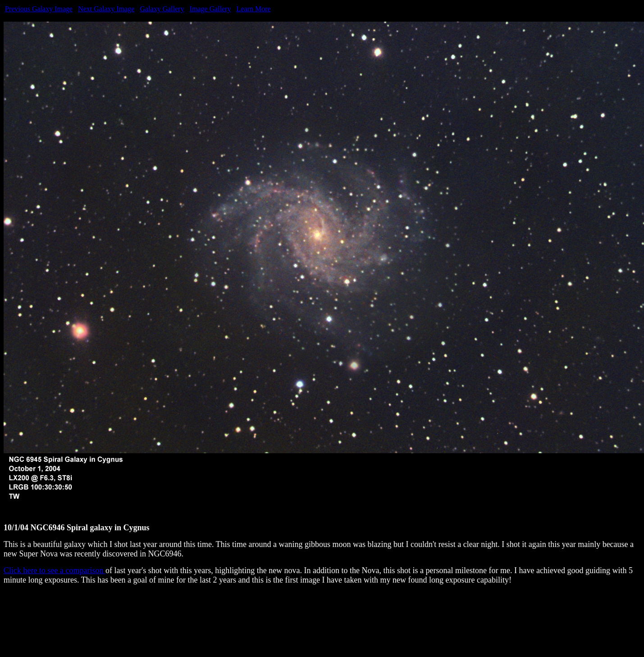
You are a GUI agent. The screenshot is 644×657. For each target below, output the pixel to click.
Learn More (254, 9)
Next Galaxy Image (106, 9)
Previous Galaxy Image (39, 9)
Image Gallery (210, 9)
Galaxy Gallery (162, 9)
